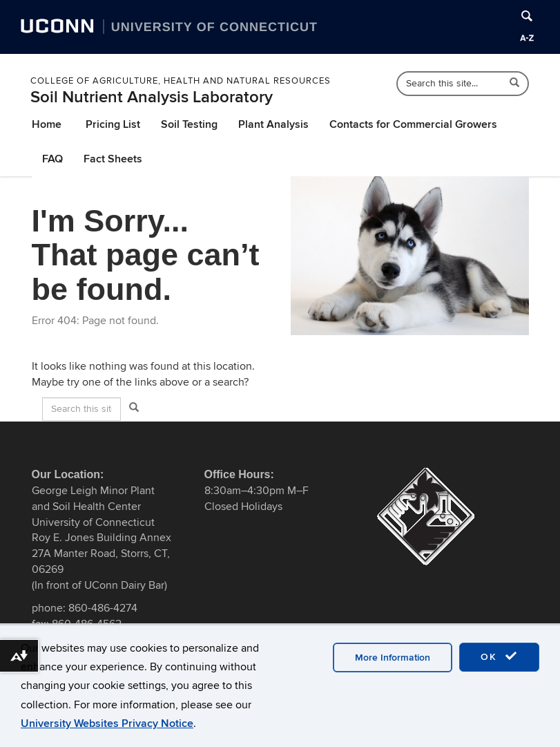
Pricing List (113, 124)
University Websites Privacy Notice (107, 724)
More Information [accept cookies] (393, 658)
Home (47, 124)
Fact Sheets (113, 159)
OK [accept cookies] (499, 656)
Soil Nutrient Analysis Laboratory (152, 97)
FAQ (52, 159)
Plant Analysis (273, 124)
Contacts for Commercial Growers (413, 124)
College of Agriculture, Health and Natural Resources (181, 81)
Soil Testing (189, 124)
